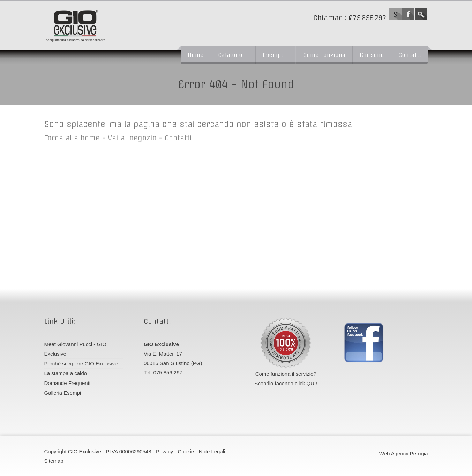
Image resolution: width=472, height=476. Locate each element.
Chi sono (372, 55)
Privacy (164, 451)
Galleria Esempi (63, 393)
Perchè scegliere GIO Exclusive (81, 363)
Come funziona (324, 55)
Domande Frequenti (68, 383)
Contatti (410, 55)
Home (196, 55)
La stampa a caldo (66, 373)
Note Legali (212, 451)
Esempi (273, 55)
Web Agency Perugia (404, 453)
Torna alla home (72, 138)
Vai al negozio (132, 138)
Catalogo (230, 55)
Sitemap (54, 461)
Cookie (186, 451)
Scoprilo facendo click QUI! (286, 383)
